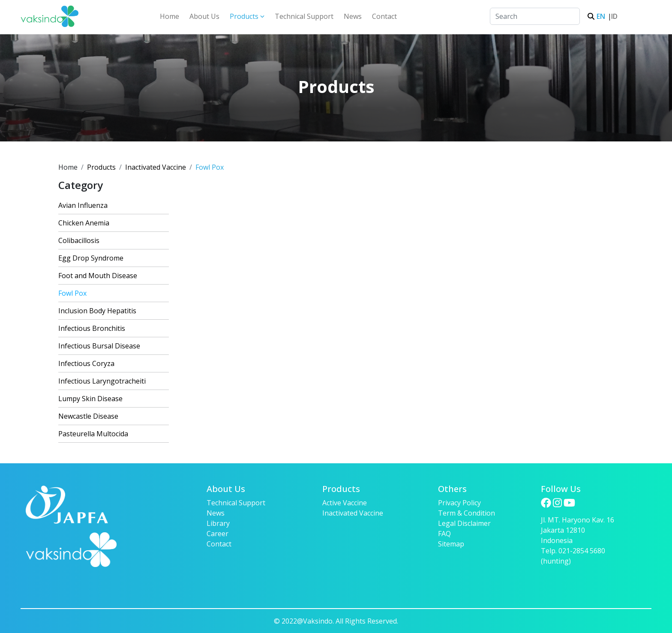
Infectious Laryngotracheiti (102, 381)
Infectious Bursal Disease (99, 346)
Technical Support (304, 16)
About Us (204, 16)
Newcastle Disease (88, 416)
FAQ (444, 534)
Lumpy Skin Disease (90, 399)
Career (217, 534)
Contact (384, 16)
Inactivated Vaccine (156, 167)
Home (169, 16)
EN (600, 16)
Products (247, 16)
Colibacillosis (79, 240)
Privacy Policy (459, 503)
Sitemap (451, 544)
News (353, 16)
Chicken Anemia (84, 223)
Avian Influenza (83, 205)
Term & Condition (466, 513)
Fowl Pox (72, 293)
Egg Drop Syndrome (91, 258)
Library (218, 523)
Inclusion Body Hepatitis (97, 311)
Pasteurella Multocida (93, 434)
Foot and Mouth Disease (98, 276)
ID (613, 16)
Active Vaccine (345, 503)
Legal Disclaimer (464, 523)
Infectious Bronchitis (92, 328)
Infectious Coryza (86, 363)
